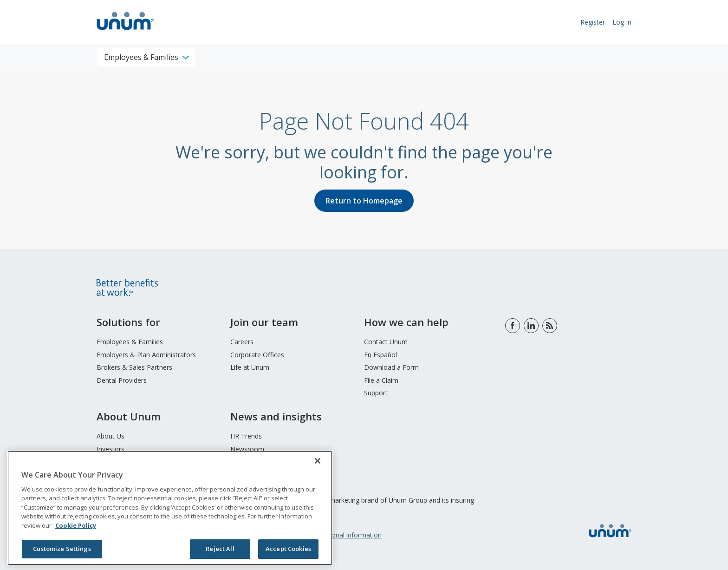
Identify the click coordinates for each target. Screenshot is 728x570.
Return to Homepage (364, 201)
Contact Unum (386, 342)
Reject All (220, 549)
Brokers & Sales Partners (134, 367)
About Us (110, 436)
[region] (170, 508)
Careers (242, 342)
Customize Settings (62, 549)
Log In (622, 22)
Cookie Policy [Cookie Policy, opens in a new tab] (76, 525)
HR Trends (246, 436)
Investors (110, 449)
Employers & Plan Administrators (146, 355)
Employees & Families (130, 342)
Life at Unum (250, 367)
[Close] (318, 461)
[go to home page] (126, 31)
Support (376, 393)
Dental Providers (122, 380)
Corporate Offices (257, 355)
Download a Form (391, 367)
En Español (380, 355)
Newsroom (247, 449)
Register (593, 22)
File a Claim (381, 380)
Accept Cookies (288, 549)
